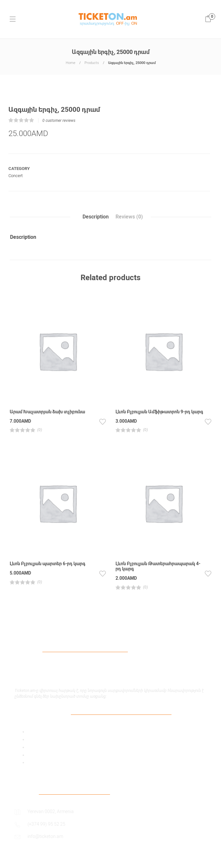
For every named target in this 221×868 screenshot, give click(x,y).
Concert (16, 176)
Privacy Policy (41, 739)
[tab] (96, 217)
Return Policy (41, 762)
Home (71, 63)
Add (32, 732)
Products (92, 63)
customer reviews (59, 121)
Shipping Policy (43, 755)
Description (96, 217)
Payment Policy (43, 747)
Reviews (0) (129, 217)
